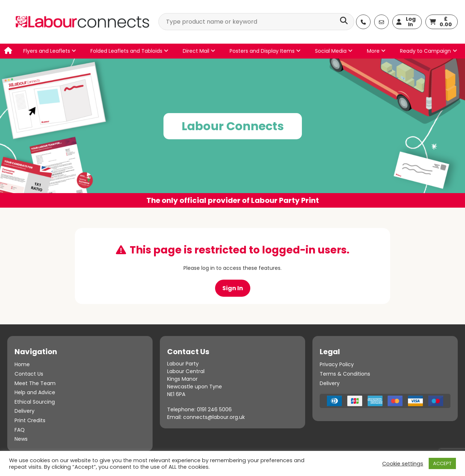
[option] (232, 133)
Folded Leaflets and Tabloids (129, 51)
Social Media (334, 51)
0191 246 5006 (214, 409)
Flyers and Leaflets (50, 51)
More (376, 51)
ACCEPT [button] (442, 463)
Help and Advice (35, 392)
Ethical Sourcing (35, 402)
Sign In (233, 288)
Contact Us (29, 374)
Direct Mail (199, 51)
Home (22, 364)
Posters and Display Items (265, 51)
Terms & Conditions (345, 374)
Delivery (25, 411)
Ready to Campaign (425, 51)
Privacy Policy (337, 364)
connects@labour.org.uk (214, 417)
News (21, 439)
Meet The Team (35, 383)
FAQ (20, 430)
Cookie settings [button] (403, 464)
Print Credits (30, 420)
